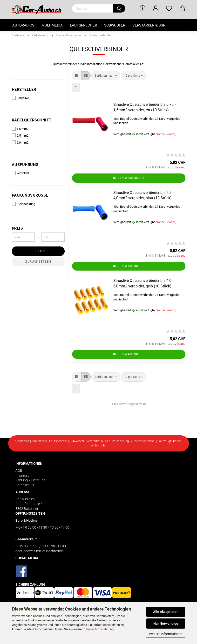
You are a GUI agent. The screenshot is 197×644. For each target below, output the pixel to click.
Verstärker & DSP (149, 25)
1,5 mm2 (20, 129)
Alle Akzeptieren (166, 612)
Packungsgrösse (30, 195)
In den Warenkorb (129, 178)
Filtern (38, 251)
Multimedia (52, 25)
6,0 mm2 (20, 142)
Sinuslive (20, 98)
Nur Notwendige (166, 624)
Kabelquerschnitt (32, 120)
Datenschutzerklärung (98, 629)
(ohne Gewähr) (167, 134)
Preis (17, 228)
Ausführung (25, 165)
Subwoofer (115, 25)
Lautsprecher (83, 25)
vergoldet (20, 173)
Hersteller (24, 90)
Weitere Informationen (166, 634)
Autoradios (23, 25)
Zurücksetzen (38, 262)
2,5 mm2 (20, 135)
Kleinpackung (24, 204)
